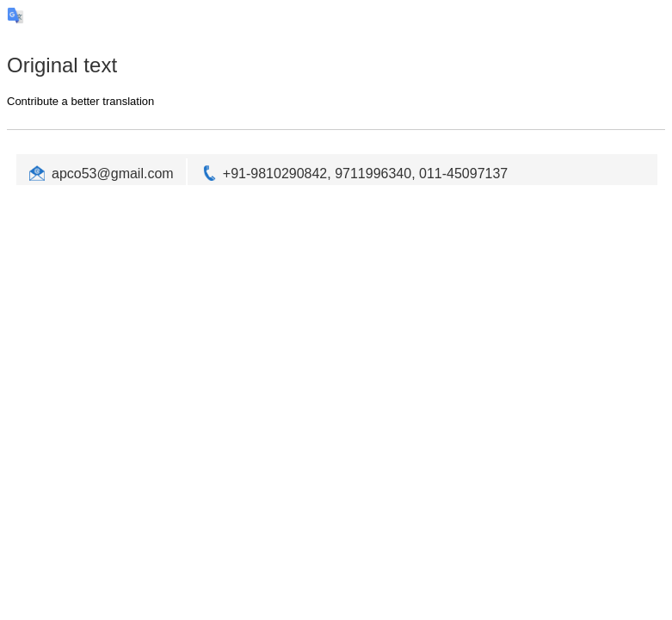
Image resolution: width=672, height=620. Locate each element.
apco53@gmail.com (113, 174)
